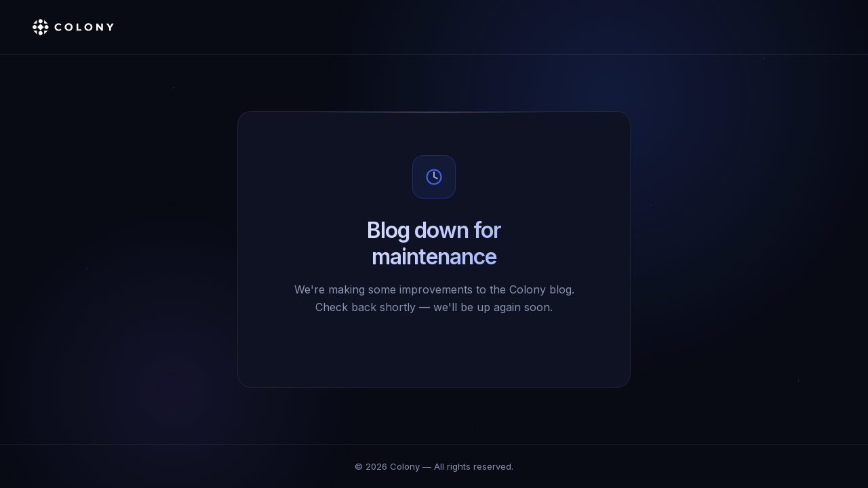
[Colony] (73, 27)
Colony (405, 466)
